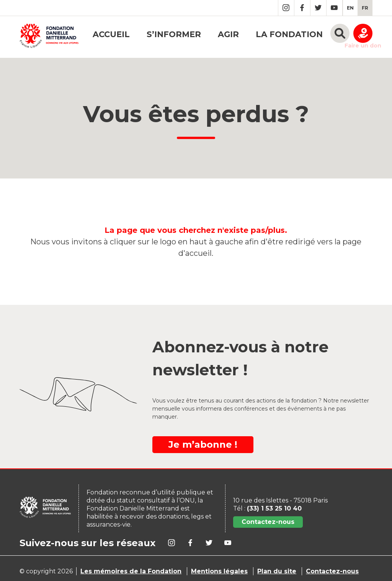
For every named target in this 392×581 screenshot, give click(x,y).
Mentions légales (219, 571)
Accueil (111, 34)
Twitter (318, 8)
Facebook (302, 8)
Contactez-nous (268, 522)
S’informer (174, 34)
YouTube (334, 8)
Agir (228, 34)
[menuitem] (350, 8)
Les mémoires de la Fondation (131, 571)
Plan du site (277, 571)
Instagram (286, 8)
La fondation (289, 34)
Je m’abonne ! (203, 444)
